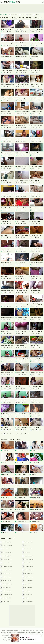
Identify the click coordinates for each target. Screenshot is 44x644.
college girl (37, 15)
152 (17, 434)
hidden (28, 15)
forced (22, 15)
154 (25, 434)
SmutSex (12, 2)
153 (21, 434)
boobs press (13, 15)
